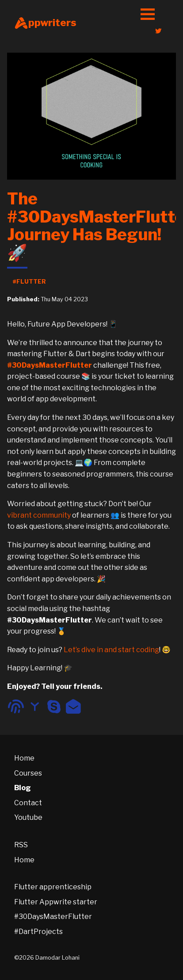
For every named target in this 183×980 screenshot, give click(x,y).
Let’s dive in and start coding (111, 650)
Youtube (28, 817)
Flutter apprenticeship (53, 887)
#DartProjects (38, 932)
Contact (28, 803)
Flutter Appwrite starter (56, 902)
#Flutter (29, 282)
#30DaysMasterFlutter (53, 917)
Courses (28, 773)
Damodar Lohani (57, 958)
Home (24, 758)
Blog (23, 788)
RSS (21, 845)
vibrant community (39, 515)
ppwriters (45, 23)
